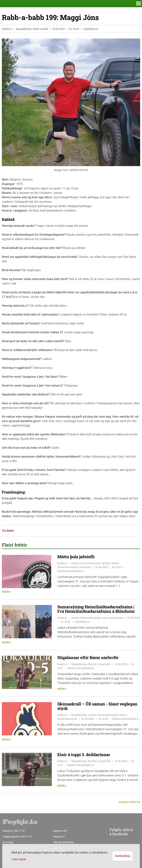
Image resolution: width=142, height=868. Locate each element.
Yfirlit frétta (129, 802)
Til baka (8, 531)
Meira (6, 592)
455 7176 (19, 831)
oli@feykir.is (91, 29)
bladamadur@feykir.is (71, 571)
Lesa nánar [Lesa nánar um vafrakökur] (19, 859)
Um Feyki (8, 842)
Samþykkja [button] (122, 856)
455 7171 (27, 837)
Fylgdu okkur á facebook (114, 832)
